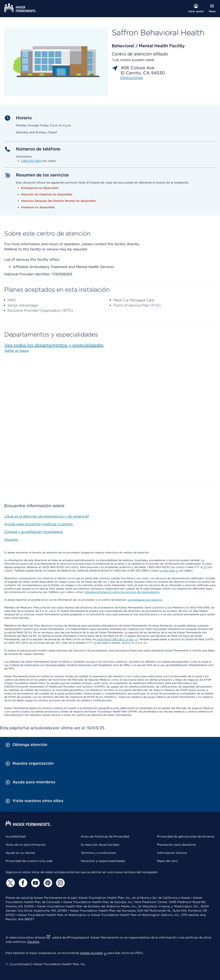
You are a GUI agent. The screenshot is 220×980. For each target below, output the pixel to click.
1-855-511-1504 (31, 161)
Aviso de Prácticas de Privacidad (105, 836)
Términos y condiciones (98, 853)
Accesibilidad (16, 836)
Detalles (33, 942)
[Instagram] (60, 883)
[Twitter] (10, 883)
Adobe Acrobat (93, 953)
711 (205, 567)
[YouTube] (35, 883)
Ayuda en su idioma (20, 853)
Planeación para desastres (176, 845)
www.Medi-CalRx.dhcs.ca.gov (117, 639)
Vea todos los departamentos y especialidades (54, 345)
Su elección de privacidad (100, 845)
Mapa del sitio (167, 861)
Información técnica (172, 853)
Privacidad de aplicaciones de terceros (186, 836)
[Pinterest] (47, 883)
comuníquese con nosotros (145, 600)
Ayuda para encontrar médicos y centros (39, 524)
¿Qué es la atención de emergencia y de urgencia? (47, 516)
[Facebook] (22, 883)
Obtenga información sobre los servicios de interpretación (122, 592)
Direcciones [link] (132, 78)
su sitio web (169, 570)
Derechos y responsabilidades (103, 861)
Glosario (11, 540)
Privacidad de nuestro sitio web (29, 861)
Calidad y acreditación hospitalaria (33, 532)
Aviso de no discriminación (26, 845)
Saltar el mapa (16, 351)
